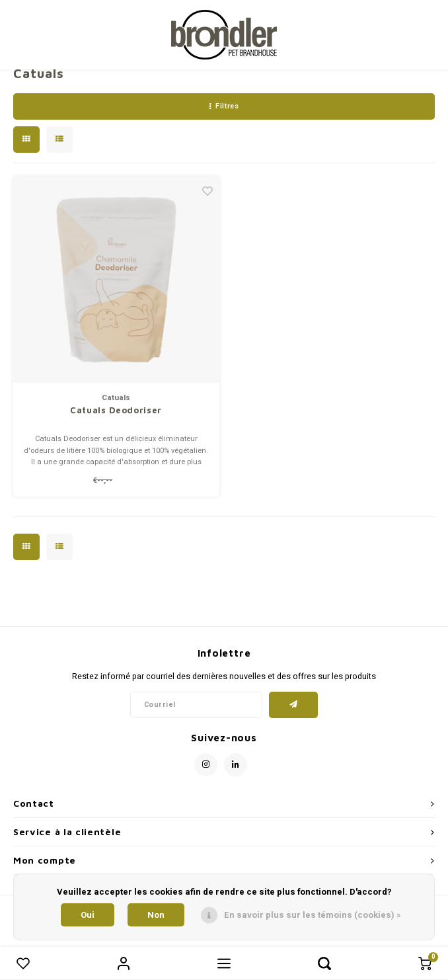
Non (156, 915)
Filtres (224, 106)
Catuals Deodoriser (116, 410)
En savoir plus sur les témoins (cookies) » (313, 915)
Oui (88, 915)
